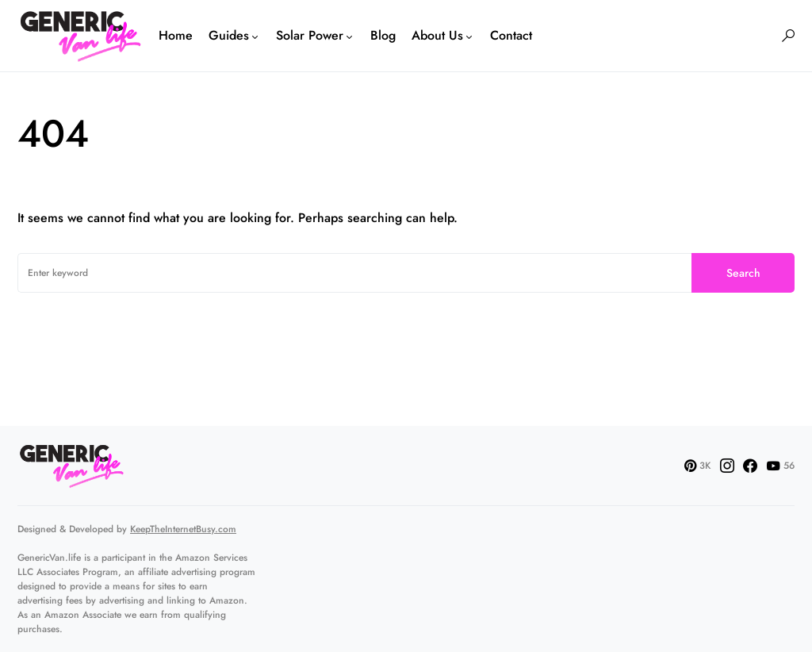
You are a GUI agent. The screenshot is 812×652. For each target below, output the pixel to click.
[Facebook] (750, 466)
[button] (788, 36)
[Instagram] (727, 466)
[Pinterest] (697, 466)
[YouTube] (780, 466)
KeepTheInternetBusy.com (183, 529)
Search (743, 273)
